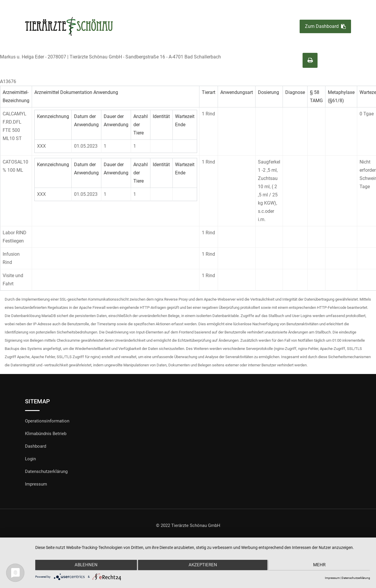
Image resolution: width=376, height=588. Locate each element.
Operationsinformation (47, 421)
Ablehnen (85, 565)
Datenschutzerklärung (46, 471)
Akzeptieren (203, 565)
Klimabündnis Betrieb (46, 434)
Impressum (36, 484)
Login (30, 459)
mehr (320, 565)
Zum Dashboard (325, 27)
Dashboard (36, 446)
